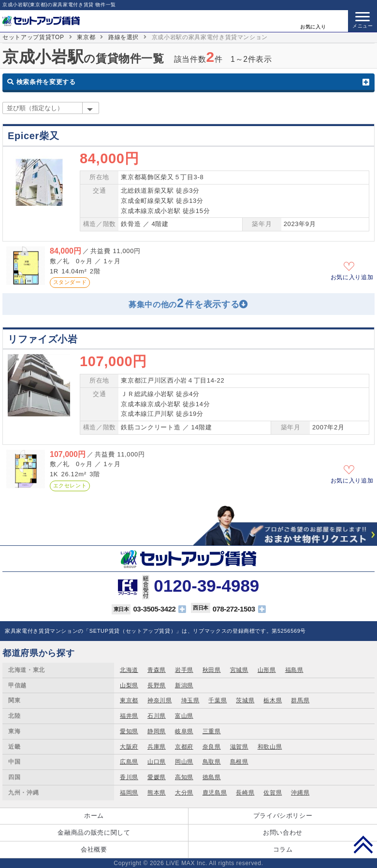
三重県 (212, 731)
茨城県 (245, 700)
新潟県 (184, 685)
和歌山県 (270, 747)
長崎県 (245, 793)
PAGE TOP (363, 844)
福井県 (129, 716)
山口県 (157, 762)
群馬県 (300, 700)
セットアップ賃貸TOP (33, 37)
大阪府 (129, 747)
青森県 (157, 670)
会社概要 (94, 849)
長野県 (157, 685)
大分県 (184, 793)
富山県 (184, 716)
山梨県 (129, 685)
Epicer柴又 (33, 136)
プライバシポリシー (283, 816)
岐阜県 (184, 731)
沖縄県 (300, 793)
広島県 (129, 762)
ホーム (94, 816)
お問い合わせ (283, 832)
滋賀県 (239, 747)
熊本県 (157, 793)
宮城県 (239, 670)
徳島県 (212, 777)
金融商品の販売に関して (94, 832)
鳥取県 (212, 762)
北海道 (129, 670)
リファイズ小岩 (43, 339)
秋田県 (212, 670)
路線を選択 (123, 37)
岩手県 (184, 670)
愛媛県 (157, 777)
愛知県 (129, 731)
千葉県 (217, 700)
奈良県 (212, 747)
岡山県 (184, 762)
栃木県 (273, 700)
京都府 (184, 747)
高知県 (184, 777)
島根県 (239, 762)
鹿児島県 (215, 793)
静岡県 (157, 731)
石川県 (157, 716)
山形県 (267, 670)
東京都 (86, 37)
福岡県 (129, 793)
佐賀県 (273, 793)
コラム (283, 849)
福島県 (294, 670)
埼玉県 (190, 700)
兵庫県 (157, 747)
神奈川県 (160, 700)
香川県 (129, 777)
